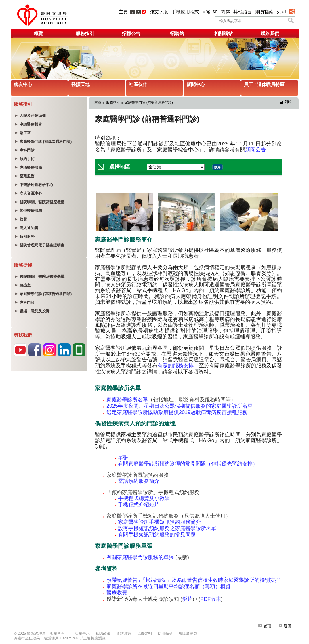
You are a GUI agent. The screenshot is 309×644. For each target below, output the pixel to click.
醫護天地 (81, 84)
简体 (226, 12)
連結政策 (124, 633)
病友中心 (23, 84)
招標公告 (131, 34)
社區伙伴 (138, 84)
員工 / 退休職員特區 (264, 84)
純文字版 (159, 12)
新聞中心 (196, 84)
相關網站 (224, 34)
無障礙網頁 (188, 633)
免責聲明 (144, 633)
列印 (281, 12)
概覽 (39, 34)
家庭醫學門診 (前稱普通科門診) (149, 102)
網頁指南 (264, 12)
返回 (285, 626)
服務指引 (85, 34)
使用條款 (165, 633)
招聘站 (177, 34)
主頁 (123, 12)
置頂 (265, 626)
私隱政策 (103, 633)
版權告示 (82, 633)
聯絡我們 (270, 34)
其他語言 (243, 12)
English (210, 11)
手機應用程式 (185, 12)
